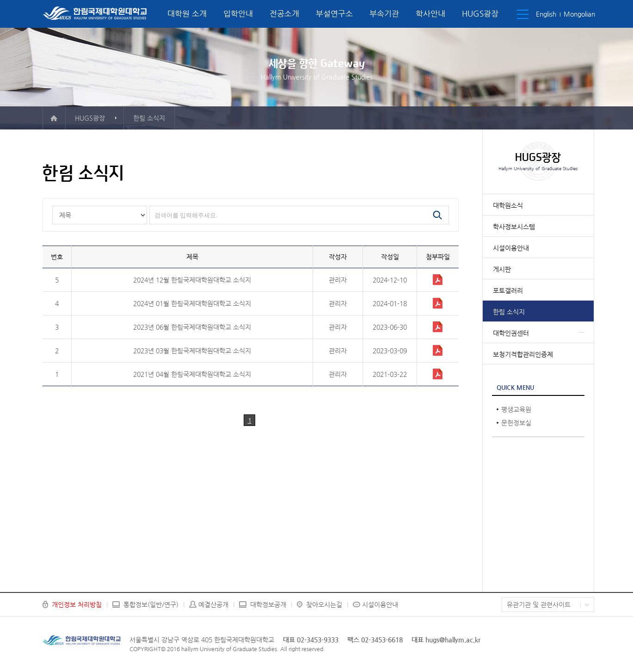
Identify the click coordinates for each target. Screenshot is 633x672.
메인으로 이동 (54, 118)
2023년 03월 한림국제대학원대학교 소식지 (192, 351)
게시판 (502, 269)
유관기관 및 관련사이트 (539, 604)
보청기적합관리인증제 (523, 354)
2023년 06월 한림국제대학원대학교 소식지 (192, 327)
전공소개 (284, 13)
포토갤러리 (508, 290)
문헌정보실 (516, 423)
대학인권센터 (511, 333)
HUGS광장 (480, 13)
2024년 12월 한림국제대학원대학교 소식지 (192, 280)
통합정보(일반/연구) (151, 604)
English (546, 14)
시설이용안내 (511, 248)
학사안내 (430, 13)
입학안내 (238, 13)
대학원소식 (508, 205)
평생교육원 (516, 409)
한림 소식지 (509, 312)
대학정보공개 (268, 604)
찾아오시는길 (324, 604)
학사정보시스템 (514, 227)
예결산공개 (213, 604)
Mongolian (579, 14)
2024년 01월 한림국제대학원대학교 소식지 (192, 303)
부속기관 (384, 13)
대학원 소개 (187, 13)
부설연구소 (334, 13)
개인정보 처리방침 (77, 604)
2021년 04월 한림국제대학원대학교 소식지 (192, 374)
